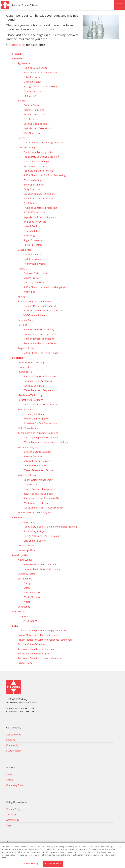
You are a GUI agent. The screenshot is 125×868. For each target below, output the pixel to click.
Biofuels (22, 101)
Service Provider (32, 278)
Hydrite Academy (27, 522)
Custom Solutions (33, 254)
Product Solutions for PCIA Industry (43, 311)
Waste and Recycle (28, 447)
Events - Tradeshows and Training (42, 569)
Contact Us (18, 45)
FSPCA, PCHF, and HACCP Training (42, 536)
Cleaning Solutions (34, 414)
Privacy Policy (25, 663)
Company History (27, 574)
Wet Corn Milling (33, 180)
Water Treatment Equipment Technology (46, 442)
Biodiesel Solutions (34, 110)
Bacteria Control (32, 105)
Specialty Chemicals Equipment (40, 376)
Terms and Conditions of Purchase (36, 649)
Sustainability (25, 579)
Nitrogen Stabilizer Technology (40, 86)
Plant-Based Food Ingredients (39, 152)
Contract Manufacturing (31, 363)
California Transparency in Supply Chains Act (42, 630)
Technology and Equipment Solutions (38, 433)
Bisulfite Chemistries (35, 114)
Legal (15, 626)
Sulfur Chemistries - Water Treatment (44, 508)
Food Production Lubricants (38, 199)
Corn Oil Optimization (35, 124)
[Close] (120, 847)
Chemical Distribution (35, 273)
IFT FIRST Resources (34, 212)
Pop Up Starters (32, 91)
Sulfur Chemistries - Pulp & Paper (41, 353)
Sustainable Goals (33, 593)
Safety (27, 588)
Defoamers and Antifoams (38, 381)
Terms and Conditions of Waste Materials (40, 658)
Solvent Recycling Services (37, 461)
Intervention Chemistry (36, 166)
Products (17, 54)
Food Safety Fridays (34, 531)
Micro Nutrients (32, 82)
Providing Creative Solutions (25, 5)
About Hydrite (20, 555)
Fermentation (25, 367)
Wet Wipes (29, 292)
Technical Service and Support (40, 306)
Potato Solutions (33, 231)
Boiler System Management (38, 480)
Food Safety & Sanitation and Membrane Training (50, 527)
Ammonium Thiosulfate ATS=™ (40, 73)
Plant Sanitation (26, 409)
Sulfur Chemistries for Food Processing (45, 175)
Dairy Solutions (32, 189)
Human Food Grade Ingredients (40, 334)
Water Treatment (27, 475)
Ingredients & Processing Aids (40, 217)
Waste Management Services (39, 470)
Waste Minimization (34, 597)
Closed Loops (31, 484)
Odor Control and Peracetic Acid (40, 404)
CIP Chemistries (32, 119)
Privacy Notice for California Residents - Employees (45, 640)
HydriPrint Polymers (34, 264)
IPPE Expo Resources (35, 222)
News (9, 775)
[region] (62, 855)
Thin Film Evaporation (35, 466)
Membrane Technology (36, 161)
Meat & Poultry (32, 226)
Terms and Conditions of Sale (34, 654)
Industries (18, 59)
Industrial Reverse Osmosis (38, 494)
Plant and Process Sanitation (39, 339)
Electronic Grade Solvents (37, 452)
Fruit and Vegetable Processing (40, 208)
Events (10, 780)
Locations (23, 616)
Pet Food (23, 325)
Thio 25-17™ (30, 96)
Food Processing (27, 148)
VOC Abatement (32, 133)
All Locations (30, 621)
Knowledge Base (27, 550)
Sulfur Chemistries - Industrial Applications (47, 287)
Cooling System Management (39, 489)
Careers (11, 740)
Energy (22, 138)
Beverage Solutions (34, 185)
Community (24, 607)
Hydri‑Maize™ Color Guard (38, 128)
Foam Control (25, 372)
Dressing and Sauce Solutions (39, 194)
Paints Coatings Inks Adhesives (34, 301)
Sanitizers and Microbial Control (41, 343)
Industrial (23, 269)
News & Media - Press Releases (40, 564)
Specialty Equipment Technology (41, 438)
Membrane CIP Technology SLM (35, 512)
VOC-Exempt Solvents (35, 315)
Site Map (11, 814)
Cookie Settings (32, 863)
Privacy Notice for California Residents (38, 635)
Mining (22, 297)
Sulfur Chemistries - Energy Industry (43, 143)
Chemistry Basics (27, 546)
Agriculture (24, 63)
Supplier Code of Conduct (31, 644)
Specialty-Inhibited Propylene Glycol (43, 498)
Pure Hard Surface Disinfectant (40, 423)
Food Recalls (30, 203)
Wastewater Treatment (36, 503)
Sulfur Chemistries (28, 428)
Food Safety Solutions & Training (41, 157)
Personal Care (25, 320)
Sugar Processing (33, 240)
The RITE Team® (33, 245)
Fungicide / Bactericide (35, 68)
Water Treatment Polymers (38, 390)
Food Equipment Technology (39, 171)
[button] (120, 5)
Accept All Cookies (53, 863)
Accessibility (13, 820)
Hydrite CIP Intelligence (36, 419)
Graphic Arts (24, 250)
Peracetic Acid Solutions (30, 400)
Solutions (17, 358)
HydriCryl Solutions (34, 259)
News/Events (25, 560)
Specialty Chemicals (34, 283)
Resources (18, 518)
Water (27, 602)
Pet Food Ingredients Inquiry (39, 329)
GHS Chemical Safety (35, 541)
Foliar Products (32, 77)
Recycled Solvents (33, 456)
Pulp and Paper (26, 348)
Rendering (29, 236)
